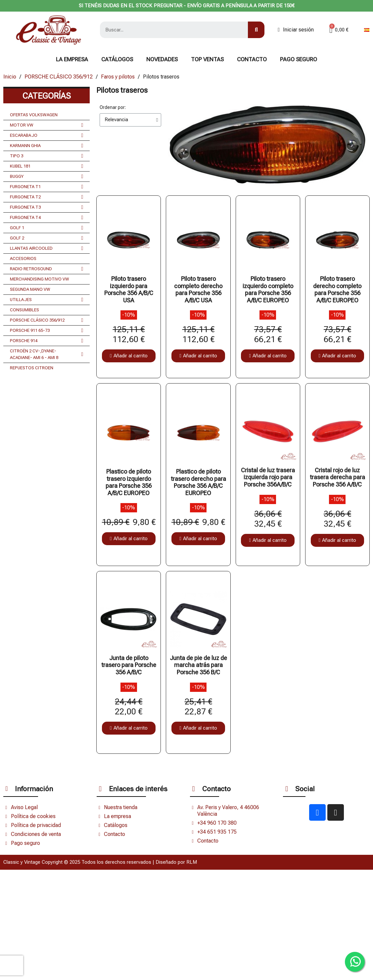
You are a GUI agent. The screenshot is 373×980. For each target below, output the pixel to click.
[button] (129, 356)
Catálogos (117, 59)
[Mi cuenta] (296, 30)
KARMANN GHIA (47, 146)
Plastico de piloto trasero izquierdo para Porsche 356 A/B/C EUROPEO (129, 482)
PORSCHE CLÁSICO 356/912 (59, 77)
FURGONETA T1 (47, 187)
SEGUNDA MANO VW (30, 289)
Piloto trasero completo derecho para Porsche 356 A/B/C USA (198, 289)
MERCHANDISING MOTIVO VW (40, 279)
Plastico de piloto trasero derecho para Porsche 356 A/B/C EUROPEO (198, 482)
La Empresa (72, 59)
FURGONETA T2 (47, 197)
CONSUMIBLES (24, 310)
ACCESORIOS (23, 258)
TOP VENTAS (207, 59)
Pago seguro (299, 59)
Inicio (10, 77)
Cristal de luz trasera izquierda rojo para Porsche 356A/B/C (268, 477)
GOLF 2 (47, 238)
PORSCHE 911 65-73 (47, 331)
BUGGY (47, 177)
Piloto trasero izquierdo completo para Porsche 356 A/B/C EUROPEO (268, 289)
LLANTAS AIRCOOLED (47, 248)
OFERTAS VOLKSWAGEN (34, 115)
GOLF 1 (47, 228)
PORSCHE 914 (47, 341)
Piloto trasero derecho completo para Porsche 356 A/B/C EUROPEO (337, 289)
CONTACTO (252, 59)
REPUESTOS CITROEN (32, 368)
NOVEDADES (162, 59)
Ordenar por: (113, 107)
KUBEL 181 (47, 166)
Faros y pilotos (118, 77)
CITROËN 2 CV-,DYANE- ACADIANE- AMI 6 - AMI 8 (47, 354)
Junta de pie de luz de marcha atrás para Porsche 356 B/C (198, 665)
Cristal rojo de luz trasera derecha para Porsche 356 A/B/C (337, 477)
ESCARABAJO (47, 135)
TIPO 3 (47, 156)
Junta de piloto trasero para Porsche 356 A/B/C (129, 665)
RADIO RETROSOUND (47, 269)
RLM (192, 862)
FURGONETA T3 (47, 207)
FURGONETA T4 (47, 218)
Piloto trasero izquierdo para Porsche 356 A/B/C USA (129, 289)
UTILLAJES (47, 300)
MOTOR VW (47, 125)
